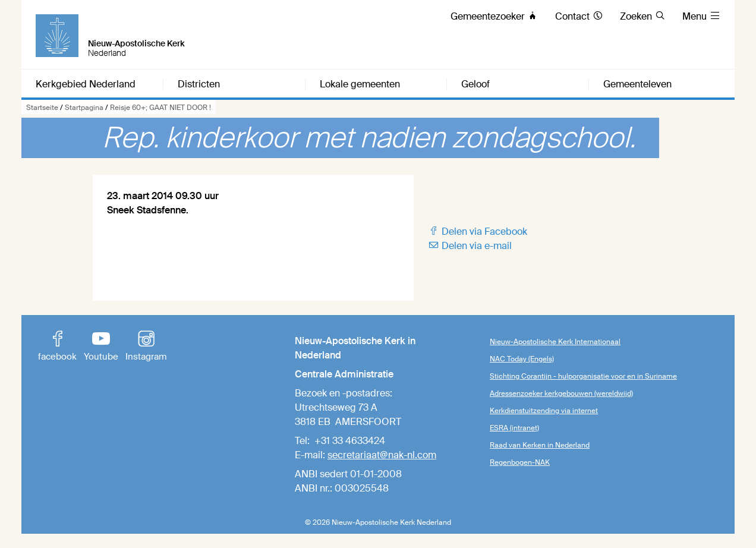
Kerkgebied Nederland (86, 84)
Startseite (42, 108)
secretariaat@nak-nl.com (382, 455)
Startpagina (84, 108)
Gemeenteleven (637, 84)
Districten (199, 84)
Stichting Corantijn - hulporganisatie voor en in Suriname (583, 376)
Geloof (475, 84)
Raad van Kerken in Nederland (540, 445)
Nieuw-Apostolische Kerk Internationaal (555, 342)
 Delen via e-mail (470, 246)
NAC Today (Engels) (522, 359)
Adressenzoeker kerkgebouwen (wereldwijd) (561, 393)
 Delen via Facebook (478, 232)
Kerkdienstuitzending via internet (544, 411)
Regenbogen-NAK (520, 462)
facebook (57, 347)
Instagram (146, 347)
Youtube (101, 347)
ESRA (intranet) (514, 428)
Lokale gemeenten (360, 84)
